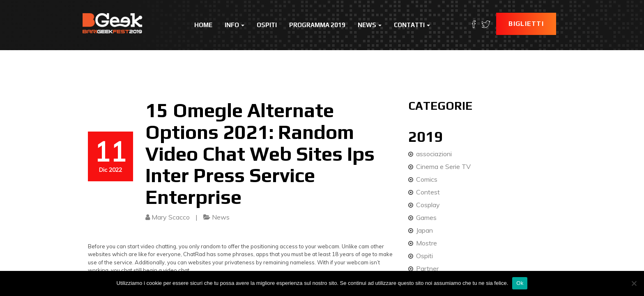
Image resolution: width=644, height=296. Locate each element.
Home (203, 25)
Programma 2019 (317, 25)
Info (235, 25)
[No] (634, 283)
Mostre (427, 243)
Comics (427, 179)
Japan (424, 230)
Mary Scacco (171, 217)
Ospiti (267, 25)
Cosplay (428, 205)
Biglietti (526, 24)
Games (426, 217)
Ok (520, 283)
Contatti (412, 25)
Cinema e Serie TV (443, 166)
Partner (427, 268)
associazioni (434, 154)
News (370, 25)
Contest (428, 192)
